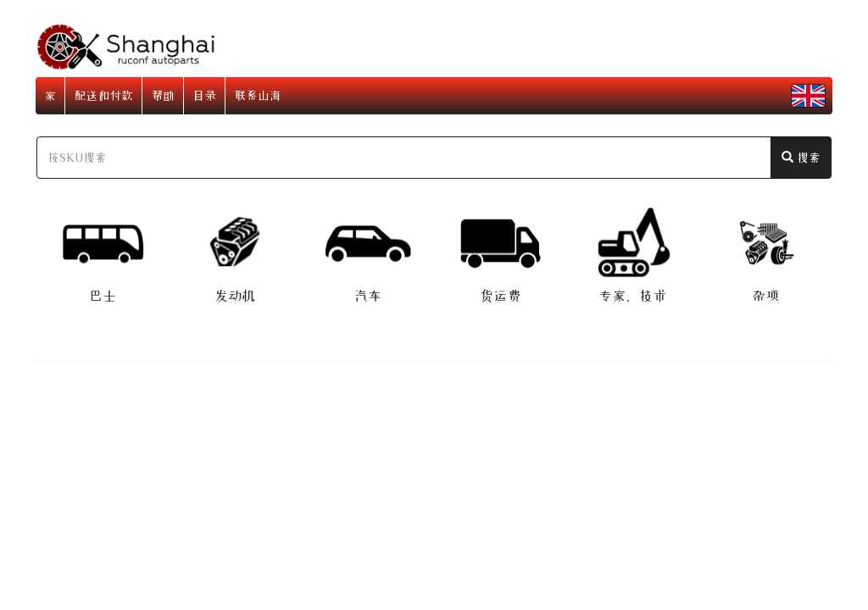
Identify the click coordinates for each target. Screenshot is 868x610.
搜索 (801, 157)
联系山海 (258, 96)
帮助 (163, 96)
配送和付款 (103, 96)
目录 (204, 96)
